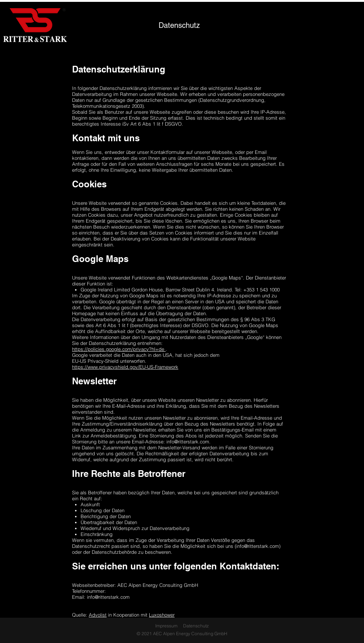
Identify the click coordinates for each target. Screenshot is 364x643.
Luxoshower (162, 615)
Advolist (98, 615)
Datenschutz (196, 626)
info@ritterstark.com (188, 442)
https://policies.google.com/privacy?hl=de (119, 349)
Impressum (166, 626)
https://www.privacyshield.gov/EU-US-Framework (125, 367)
